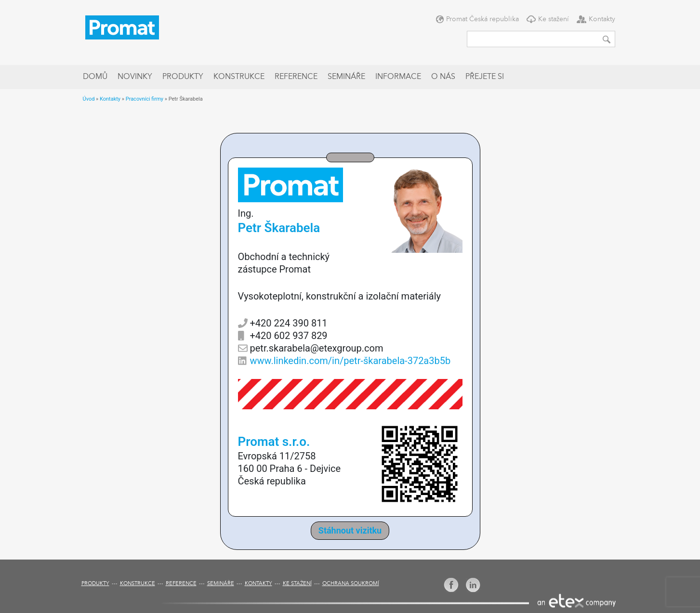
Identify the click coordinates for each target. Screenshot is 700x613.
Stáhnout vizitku (350, 530)
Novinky (135, 77)
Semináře (346, 77)
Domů (95, 77)
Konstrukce (239, 77)
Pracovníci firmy (145, 99)
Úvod (89, 99)
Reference (296, 77)
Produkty (183, 77)
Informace (398, 77)
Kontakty (602, 19)
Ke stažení (554, 19)
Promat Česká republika (482, 19)
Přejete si (485, 77)
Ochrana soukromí (351, 584)
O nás (443, 77)
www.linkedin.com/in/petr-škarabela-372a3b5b (350, 361)
